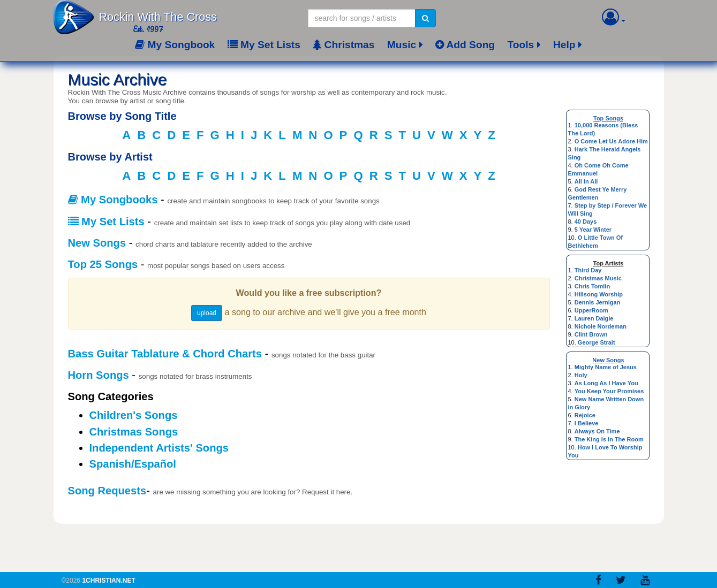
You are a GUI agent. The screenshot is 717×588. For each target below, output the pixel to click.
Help (564, 45)
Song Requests (107, 491)
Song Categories (111, 396)
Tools (520, 45)
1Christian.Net (108, 581)
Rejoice (585, 415)
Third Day (588, 270)
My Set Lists (264, 45)
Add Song (465, 45)
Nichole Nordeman (601, 326)
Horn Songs (99, 375)
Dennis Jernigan (598, 302)
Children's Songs (134, 415)
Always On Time (597, 431)
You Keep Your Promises (609, 391)
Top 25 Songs (103, 264)
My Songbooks (113, 200)
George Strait (597, 342)
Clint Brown (591, 334)
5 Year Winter (593, 230)
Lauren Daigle (594, 318)
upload (207, 313)
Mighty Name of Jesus (606, 367)
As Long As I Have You (606, 383)
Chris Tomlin (592, 286)
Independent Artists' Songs (159, 448)
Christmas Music (598, 278)
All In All (586, 181)
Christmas (344, 45)
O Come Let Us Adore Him (611, 141)
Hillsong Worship (599, 294)
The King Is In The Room (609, 439)
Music (402, 45)
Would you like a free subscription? (309, 293)
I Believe (587, 423)
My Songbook (175, 45)
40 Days (586, 222)
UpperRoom (591, 310)
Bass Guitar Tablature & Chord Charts (165, 354)
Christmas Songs (134, 432)
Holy (581, 375)
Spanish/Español (133, 464)
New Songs (608, 360)
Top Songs (608, 118)
